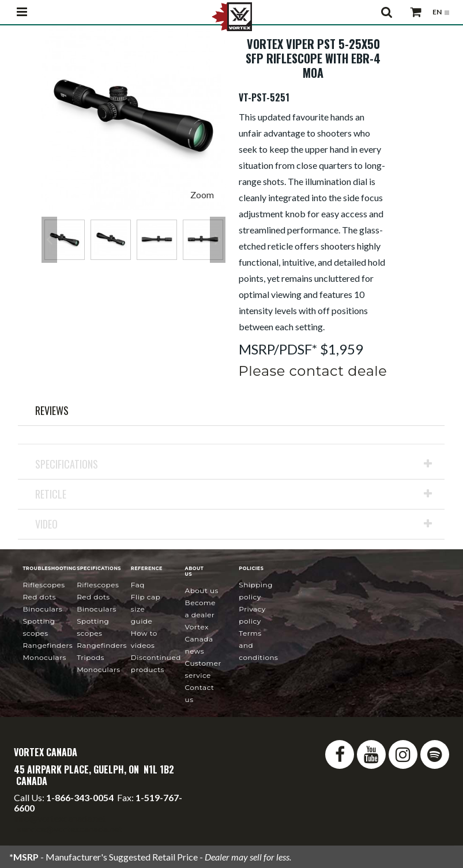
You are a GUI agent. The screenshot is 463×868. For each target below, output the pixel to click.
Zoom (202, 195)
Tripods (91, 657)
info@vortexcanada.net (60, 818)
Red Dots (39, 597)
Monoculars (44, 657)
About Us (202, 590)
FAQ (138, 585)
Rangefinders (48, 645)
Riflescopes (44, 585)
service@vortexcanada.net (70, 829)
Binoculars (42, 609)
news (199, 639)
